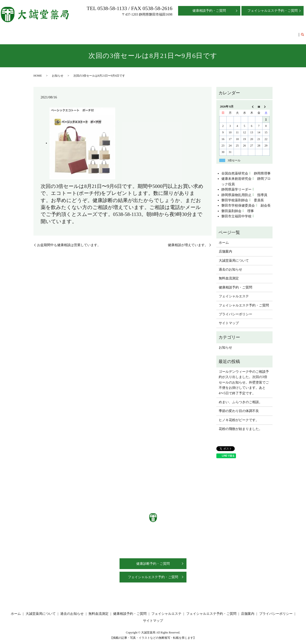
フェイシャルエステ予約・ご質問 (272, 32)
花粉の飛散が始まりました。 (240, 424)
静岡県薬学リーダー (236, 185)
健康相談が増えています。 (188, 240)
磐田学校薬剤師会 (235, 196)
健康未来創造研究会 (236, 174)
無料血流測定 (163, 32)
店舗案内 (83, 32)
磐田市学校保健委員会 (238, 201)
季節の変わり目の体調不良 (239, 406)
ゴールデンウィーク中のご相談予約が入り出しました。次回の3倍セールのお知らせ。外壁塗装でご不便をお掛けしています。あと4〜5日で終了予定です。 (244, 378)
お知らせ (58, 71)
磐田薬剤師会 (231, 206)
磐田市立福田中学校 (236, 212)
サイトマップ (229, 319)
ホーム (68, 32)
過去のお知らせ (138, 32)
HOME (38, 71)
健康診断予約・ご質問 (153, 559)
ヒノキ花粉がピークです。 (239, 415)
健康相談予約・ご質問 (193, 32)
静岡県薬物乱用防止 (236, 190)
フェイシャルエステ (229, 32)
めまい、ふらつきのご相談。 (240, 398)
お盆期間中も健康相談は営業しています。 (69, 240)
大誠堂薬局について (108, 32)
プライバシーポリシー (235, 310)
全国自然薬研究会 (235, 169)
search (302, 33)
